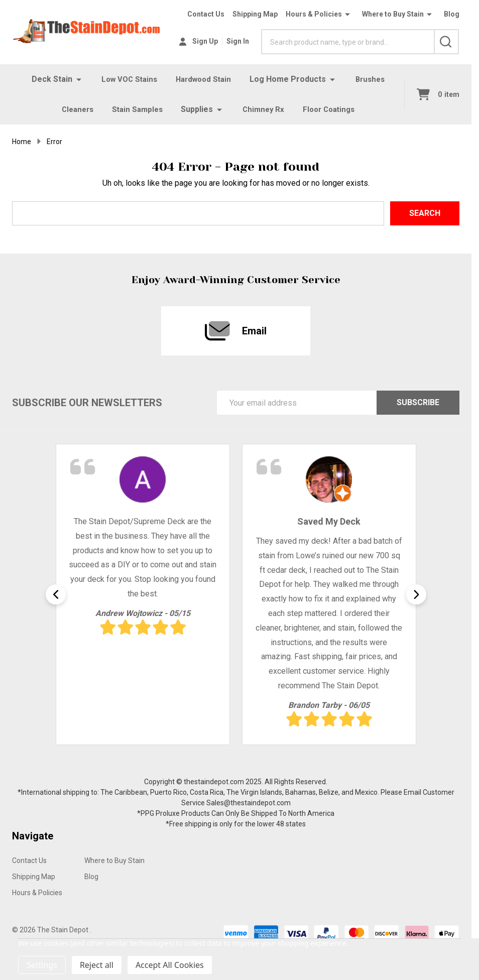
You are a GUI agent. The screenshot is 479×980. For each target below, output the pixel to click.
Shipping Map (255, 14)
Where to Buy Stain (393, 14)
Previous (56, 594)
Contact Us (206, 14)
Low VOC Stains (126, 79)
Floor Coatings (332, 109)
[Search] (446, 42)
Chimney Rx (264, 109)
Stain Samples (136, 109)
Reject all (97, 965)
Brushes (373, 79)
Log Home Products (290, 79)
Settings (42, 965)
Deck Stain (47, 79)
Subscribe (418, 402)
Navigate (33, 836)
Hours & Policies (314, 14)
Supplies (197, 109)
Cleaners (74, 109)
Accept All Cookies (170, 965)
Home (22, 142)
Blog (452, 14)
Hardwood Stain (204, 79)
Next (416, 594)
